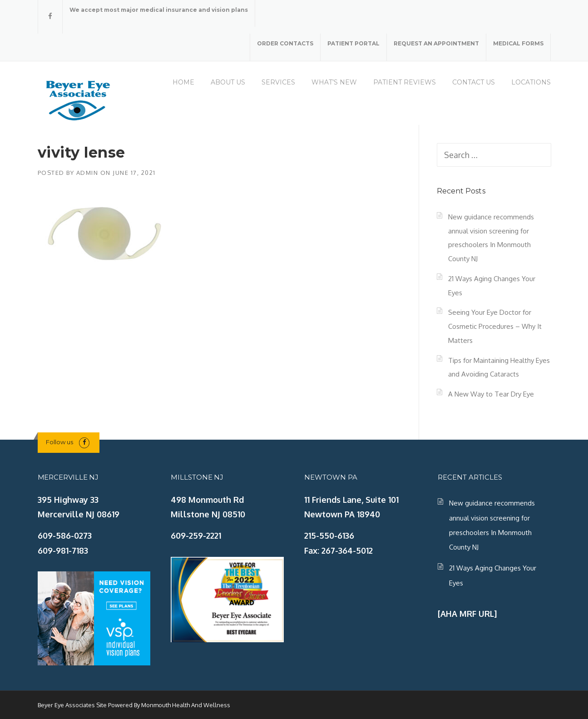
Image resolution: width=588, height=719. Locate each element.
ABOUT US (228, 82)
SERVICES (278, 82)
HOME (183, 82)
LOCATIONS (531, 82)
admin (87, 173)
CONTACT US (474, 82)
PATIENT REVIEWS (405, 82)
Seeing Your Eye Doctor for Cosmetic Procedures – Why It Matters (495, 326)
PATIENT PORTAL (353, 43)
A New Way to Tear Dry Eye (491, 394)
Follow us (59, 442)
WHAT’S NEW (334, 82)
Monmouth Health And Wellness (186, 705)
